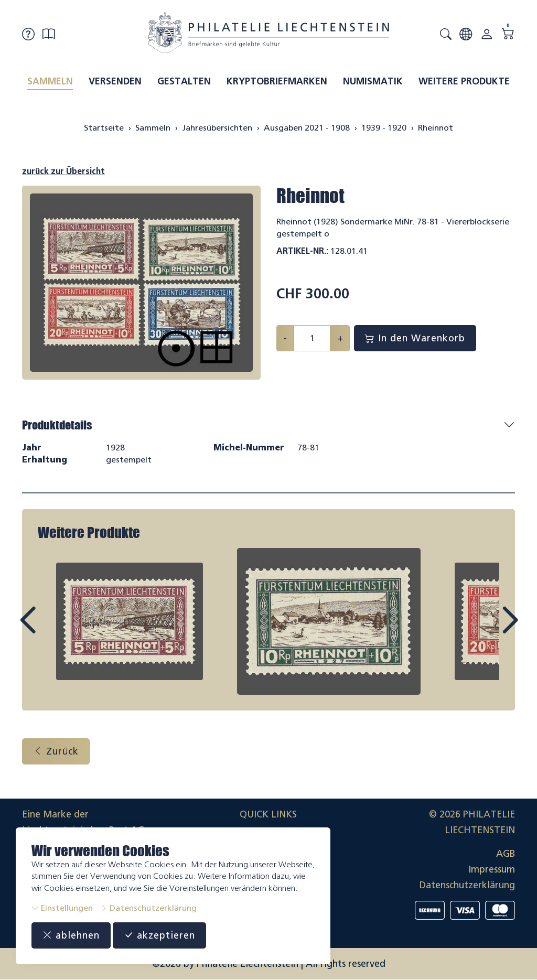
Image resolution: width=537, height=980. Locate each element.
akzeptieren (159, 935)
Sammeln (50, 81)
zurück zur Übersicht (63, 171)
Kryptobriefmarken (277, 81)
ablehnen (71, 935)
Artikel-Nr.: (302, 251)
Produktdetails (57, 425)
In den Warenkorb (415, 338)
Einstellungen (62, 908)
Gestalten (184, 81)
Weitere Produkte (464, 81)
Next (486, 630)
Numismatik (373, 81)
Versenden (115, 81)
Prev (51, 630)
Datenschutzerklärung (148, 908)
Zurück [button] (56, 751)
